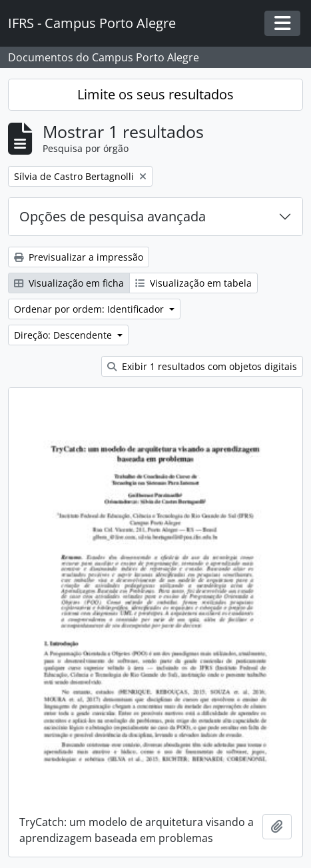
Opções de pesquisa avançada (113, 216)
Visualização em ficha (69, 283)
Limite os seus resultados (155, 94)
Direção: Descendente (64, 335)
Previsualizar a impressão (79, 257)
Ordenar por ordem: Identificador (90, 309)
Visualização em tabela (193, 283)
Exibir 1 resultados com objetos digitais (202, 366)
